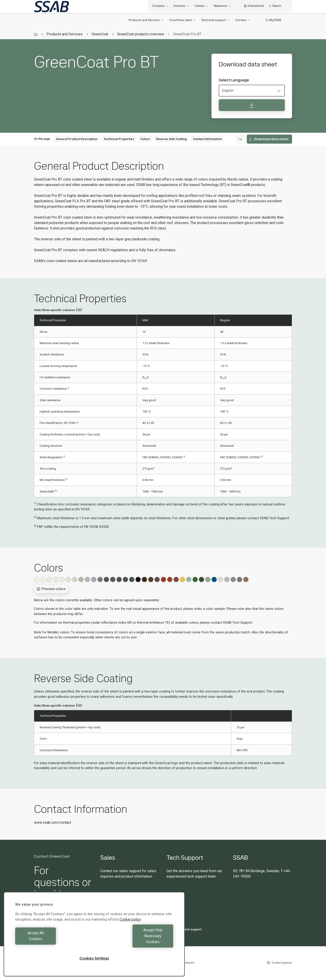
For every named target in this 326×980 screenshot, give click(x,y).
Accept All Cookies (54, 942)
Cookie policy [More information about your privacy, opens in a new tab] (130, 931)
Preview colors (51, 589)
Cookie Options (279, 963)
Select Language (234, 80)
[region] (94, 940)
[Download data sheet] (252, 105)
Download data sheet (268, 139)
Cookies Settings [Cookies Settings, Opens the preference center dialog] (94, 958)
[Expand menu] (240, 139)
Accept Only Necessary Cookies (135, 942)
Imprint (190, 963)
